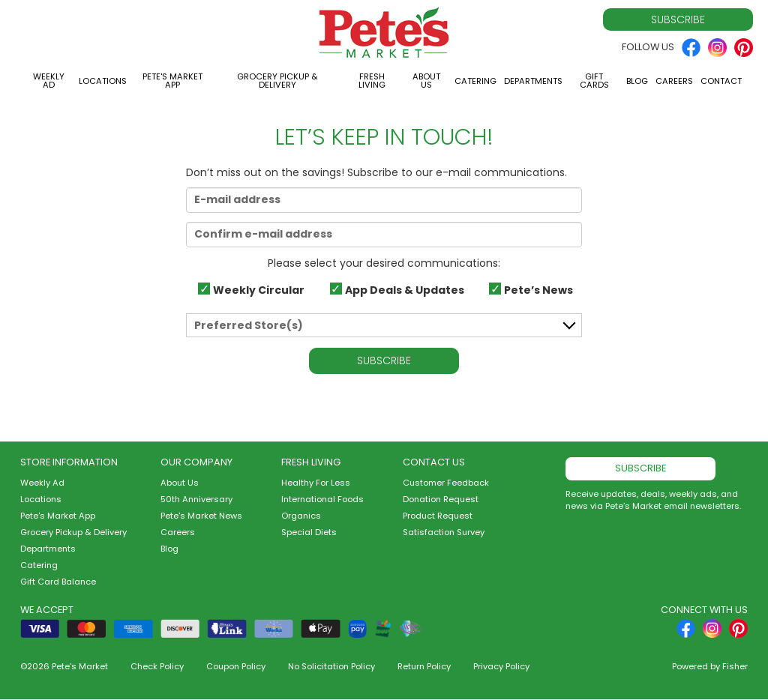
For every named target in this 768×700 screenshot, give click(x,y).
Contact (721, 81)
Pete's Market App (172, 81)
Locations (103, 81)
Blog (637, 81)
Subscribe (678, 19)
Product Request (438, 516)
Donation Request (441, 499)
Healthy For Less (316, 483)
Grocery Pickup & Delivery (277, 81)
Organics (301, 516)
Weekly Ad (49, 81)
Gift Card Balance (58, 582)
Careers (674, 81)
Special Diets (309, 532)
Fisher (735, 666)
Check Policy (157, 666)
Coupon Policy (236, 666)
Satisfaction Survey (444, 532)
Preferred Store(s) (249, 325)
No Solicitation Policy (331, 666)
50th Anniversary (196, 499)
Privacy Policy (501, 666)
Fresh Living (372, 81)
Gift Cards (594, 81)
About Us (426, 81)
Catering (475, 81)
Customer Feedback (446, 483)
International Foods (322, 499)
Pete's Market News (201, 516)
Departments (533, 81)
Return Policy (424, 666)
